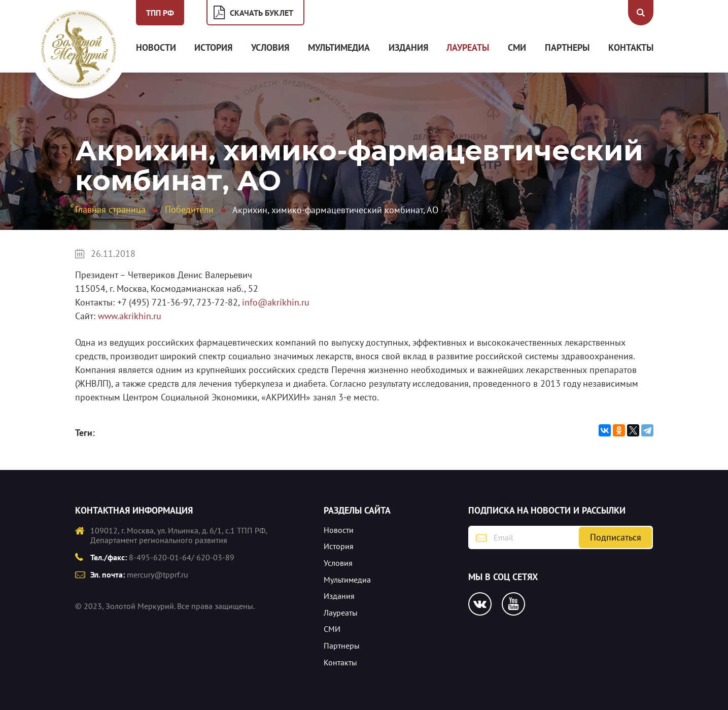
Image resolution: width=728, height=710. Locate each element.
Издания (408, 47)
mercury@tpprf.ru (158, 574)
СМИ (517, 47)
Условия (270, 47)
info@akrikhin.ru (276, 302)
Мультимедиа (339, 47)
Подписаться (616, 537)
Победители (189, 209)
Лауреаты (468, 47)
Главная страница (110, 209)
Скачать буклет (262, 13)
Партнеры (567, 47)
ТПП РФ (160, 13)
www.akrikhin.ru (130, 316)
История (213, 47)
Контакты (631, 47)
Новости (156, 47)
